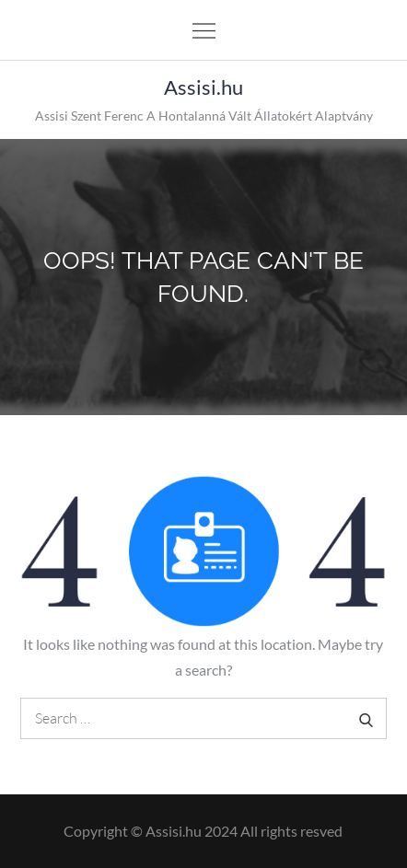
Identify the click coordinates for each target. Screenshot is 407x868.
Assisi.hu (203, 87)
